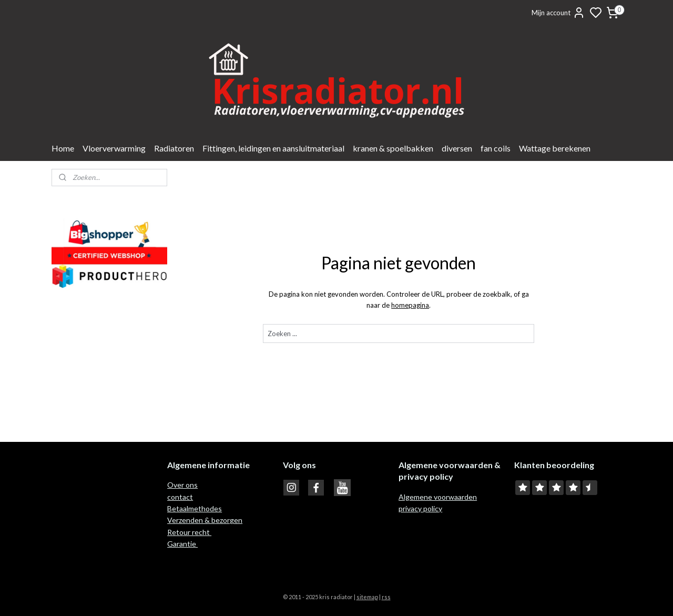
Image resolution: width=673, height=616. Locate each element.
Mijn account (558, 13)
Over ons (182, 485)
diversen (457, 148)
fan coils (496, 148)
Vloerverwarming (114, 148)
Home (63, 148)
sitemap (367, 597)
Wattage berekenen (555, 148)
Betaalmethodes (195, 508)
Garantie (182, 544)
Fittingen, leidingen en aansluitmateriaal (273, 148)
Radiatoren (174, 148)
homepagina (410, 305)
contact (180, 497)
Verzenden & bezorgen (205, 520)
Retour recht (189, 532)
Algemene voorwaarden (438, 497)
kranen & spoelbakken (393, 148)
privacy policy (420, 508)
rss (386, 597)
